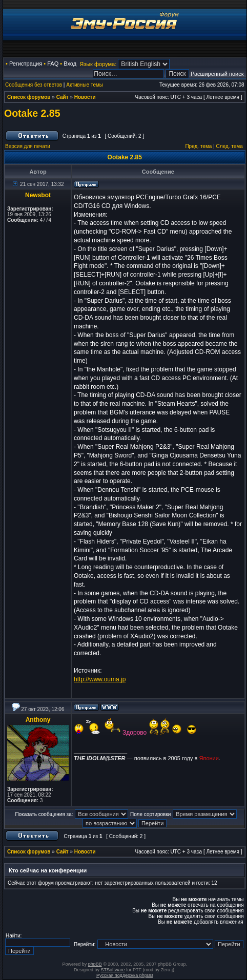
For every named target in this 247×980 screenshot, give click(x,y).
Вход (70, 64)
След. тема (230, 146)
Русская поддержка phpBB (125, 975)
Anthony (38, 720)
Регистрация (26, 64)
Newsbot (38, 195)
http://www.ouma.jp (100, 679)
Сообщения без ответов (34, 85)
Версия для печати (28, 146)
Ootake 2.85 (32, 113)
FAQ (53, 64)
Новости (85, 97)
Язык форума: (98, 64)
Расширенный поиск (217, 74)
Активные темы (85, 85)
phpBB (95, 964)
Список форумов (29, 97)
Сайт (63, 97)
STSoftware (113, 970)
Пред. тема (198, 146)
